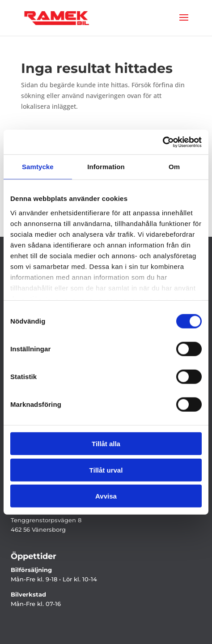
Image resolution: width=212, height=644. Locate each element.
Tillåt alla (106, 444)
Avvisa (106, 496)
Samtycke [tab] (38, 167)
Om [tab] (174, 167)
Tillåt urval (106, 470)
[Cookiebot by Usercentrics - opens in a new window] (163, 142)
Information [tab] (106, 167)
